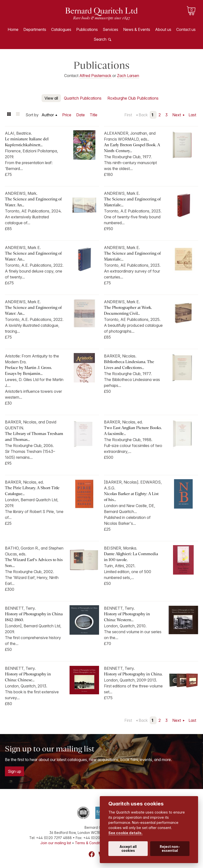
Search (100, 39)
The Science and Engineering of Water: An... (33, 256)
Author (48, 115)
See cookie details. (125, 833)
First (128, 115)
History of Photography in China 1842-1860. (34, 617)
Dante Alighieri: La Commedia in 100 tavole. (131, 557)
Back (143, 115)
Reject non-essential (170, 849)
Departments (35, 29)
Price (67, 115)
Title (94, 115)
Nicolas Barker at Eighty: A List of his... (131, 497)
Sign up (14, 771)
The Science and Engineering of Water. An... (33, 202)
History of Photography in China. (133, 674)
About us (163, 29)
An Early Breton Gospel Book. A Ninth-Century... (132, 148)
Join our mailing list (56, 843)
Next (177, 115)
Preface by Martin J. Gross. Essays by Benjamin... (28, 371)
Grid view (9, 115)
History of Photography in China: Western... (127, 617)
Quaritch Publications (83, 98)
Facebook (92, 854)
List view (18, 115)
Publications (87, 29)
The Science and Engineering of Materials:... (132, 202)
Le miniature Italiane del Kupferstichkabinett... (27, 142)
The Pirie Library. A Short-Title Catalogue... (32, 491)
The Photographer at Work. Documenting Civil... (128, 310)
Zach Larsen (128, 76)
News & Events (137, 29)
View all (51, 98)
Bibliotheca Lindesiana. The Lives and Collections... (129, 365)
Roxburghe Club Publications (133, 98)
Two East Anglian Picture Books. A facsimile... (133, 431)
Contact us (186, 29)
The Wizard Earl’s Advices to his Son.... (34, 563)
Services (110, 29)
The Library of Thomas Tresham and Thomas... (34, 437)
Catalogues (61, 29)
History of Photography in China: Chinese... (28, 677)
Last (192, 115)
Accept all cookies (128, 849)
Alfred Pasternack (95, 76)
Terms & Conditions (91, 843)
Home (13, 29)
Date (80, 115)
